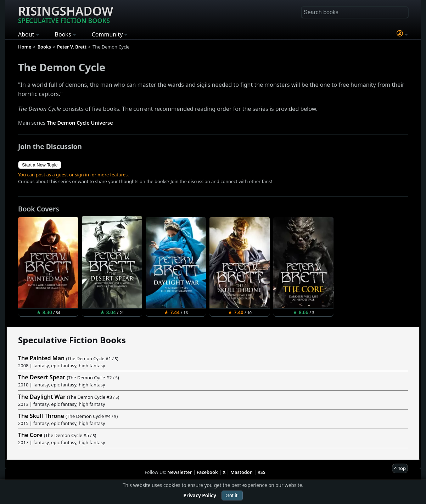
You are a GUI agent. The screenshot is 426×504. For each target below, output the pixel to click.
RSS (262, 472)
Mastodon (242, 472)
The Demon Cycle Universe (80, 123)
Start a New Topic (40, 165)
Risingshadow (66, 14)
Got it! (232, 495)
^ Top (400, 468)
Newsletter (180, 472)
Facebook (207, 472)
